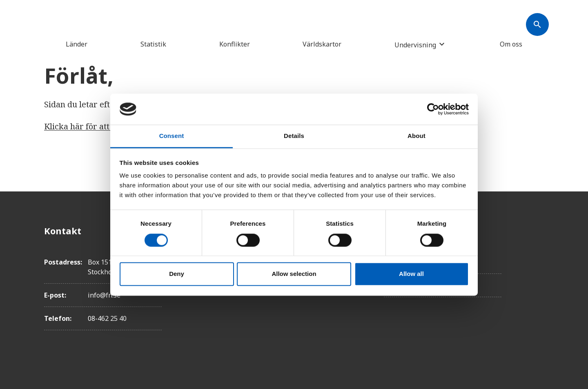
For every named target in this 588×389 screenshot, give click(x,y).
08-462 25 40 (107, 318)
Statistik (153, 44)
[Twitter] (537, 253)
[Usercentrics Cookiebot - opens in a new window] (433, 109)
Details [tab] (294, 136)
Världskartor (322, 44)
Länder (77, 44)
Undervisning (415, 45)
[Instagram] (537, 276)
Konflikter (235, 44)
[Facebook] (537, 231)
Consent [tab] (172, 136)
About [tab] (416, 136)
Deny (177, 274)
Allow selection (294, 274)
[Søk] (537, 24)
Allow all (411, 274)
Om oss (511, 44)
